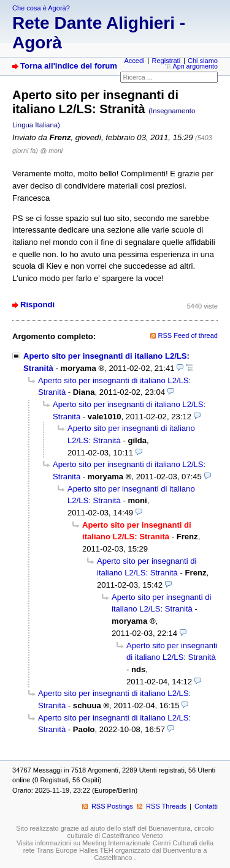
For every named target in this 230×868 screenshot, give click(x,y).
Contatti (206, 806)
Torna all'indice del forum (69, 66)
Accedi (134, 61)
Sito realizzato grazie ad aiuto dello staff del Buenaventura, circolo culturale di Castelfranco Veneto (115, 832)
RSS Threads (166, 806)
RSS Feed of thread (188, 335)
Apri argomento (196, 66)
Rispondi (37, 305)
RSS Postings (112, 806)
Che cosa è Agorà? (41, 8)
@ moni (51, 151)
